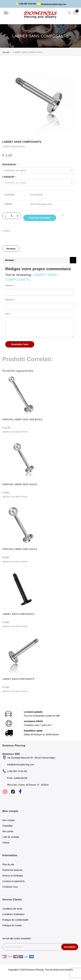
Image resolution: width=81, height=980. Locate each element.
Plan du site (8, 867)
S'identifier (8, 829)
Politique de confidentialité (15, 923)
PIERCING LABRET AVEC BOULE (20, 487)
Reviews (11, 251)
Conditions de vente (12, 911)
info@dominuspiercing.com (52, 4)
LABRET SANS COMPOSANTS (18, 617)
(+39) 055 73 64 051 (26, 4)
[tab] (11, 251)
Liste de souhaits (11, 840)
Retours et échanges (13, 878)
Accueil (6, 52)
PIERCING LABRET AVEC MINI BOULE (22, 422)
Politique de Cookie (12, 928)
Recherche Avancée (12, 873)
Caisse (6, 845)
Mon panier (8, 834)
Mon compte (9, 823)
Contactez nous (10, 889)
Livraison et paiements (14, 884)
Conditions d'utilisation (13, 917)
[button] (15, 435)
